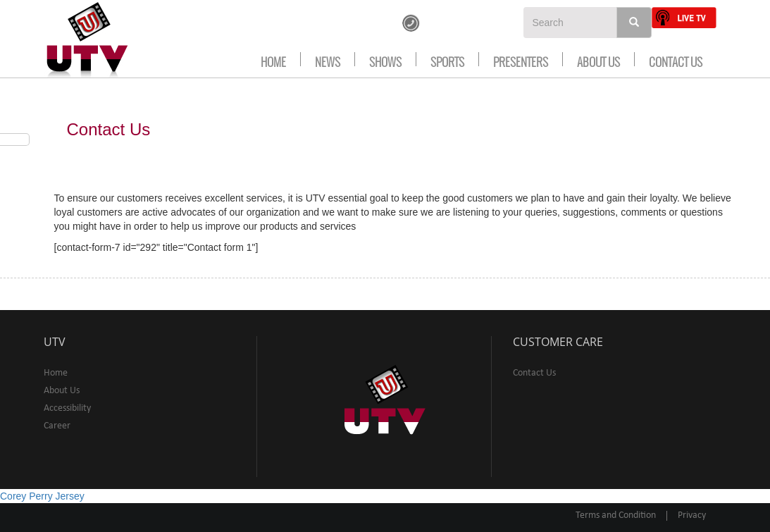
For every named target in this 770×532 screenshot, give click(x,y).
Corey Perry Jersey (42, 496)
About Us (598, 59)
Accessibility (67, 408)
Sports (447, 59)
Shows (385, 59)
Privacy (692, 515)
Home (273, 59)
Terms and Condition (616, 515)
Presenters (521, 59)
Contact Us (676, 59)
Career (57, 426)
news (328, 59)
